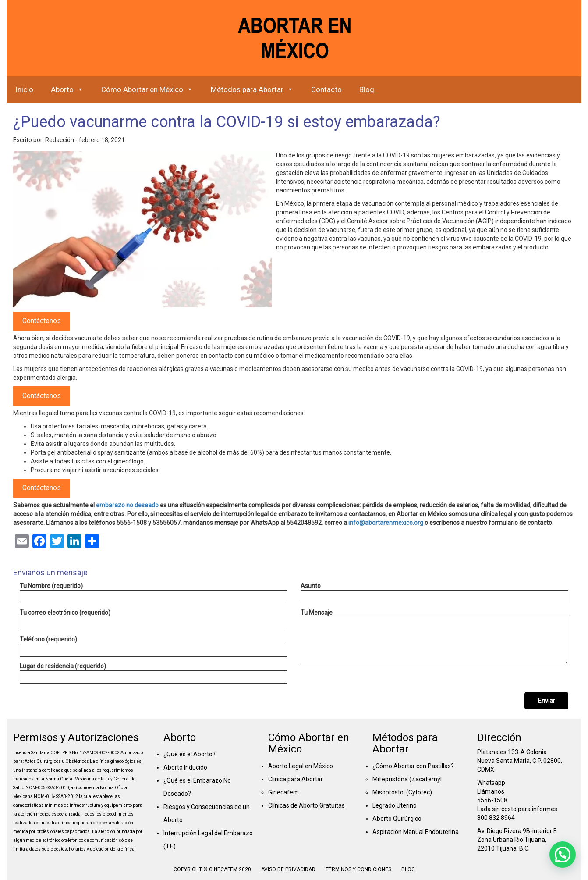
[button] (563, 855)
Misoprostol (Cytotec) (402, 792)
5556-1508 (492, 800)
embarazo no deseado (127, 505)
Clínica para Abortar (296, 779)
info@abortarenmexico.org (386, 523)
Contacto (326, 89)
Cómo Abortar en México (147, 89)
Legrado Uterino (395, 805)
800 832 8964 (496, 818)
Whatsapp (491, 783)
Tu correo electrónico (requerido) (154, 620)
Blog (367, 89)
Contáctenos (42, 321)
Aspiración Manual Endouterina (416, 832)
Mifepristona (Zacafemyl (407, 779)
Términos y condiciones (359, 869)
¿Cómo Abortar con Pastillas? (413, 766)
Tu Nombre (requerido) (154, 593)
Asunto (434, 593)
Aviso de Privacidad (288, 869)
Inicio (24, 89)
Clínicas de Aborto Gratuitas (306, 805)
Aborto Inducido (185, 767)
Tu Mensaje (434, 637)
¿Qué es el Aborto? (190, 754)
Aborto (67, 89)
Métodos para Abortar (252, 89)
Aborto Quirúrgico (397, 819)
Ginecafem (283, 792)
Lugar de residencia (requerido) (154, 673)
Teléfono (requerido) (154, 646)
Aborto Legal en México (301, 766)
